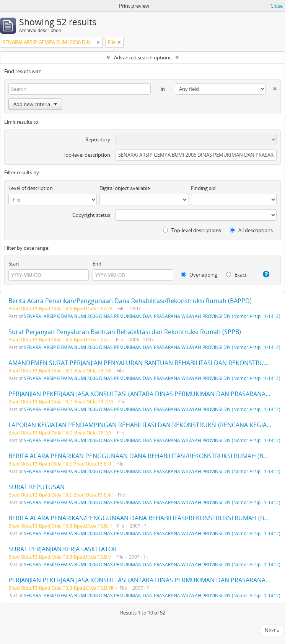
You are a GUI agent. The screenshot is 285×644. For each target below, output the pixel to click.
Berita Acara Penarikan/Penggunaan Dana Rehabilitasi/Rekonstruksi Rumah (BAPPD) (130, 301)
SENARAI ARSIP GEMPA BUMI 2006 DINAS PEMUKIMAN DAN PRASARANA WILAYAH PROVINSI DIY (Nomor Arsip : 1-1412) (152, 316)
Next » (272, 630)
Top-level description (86, 155)
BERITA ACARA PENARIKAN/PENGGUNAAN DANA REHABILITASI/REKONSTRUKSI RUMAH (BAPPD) (145, 518)
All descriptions (251, 230)
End (97, 264)
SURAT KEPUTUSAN (37, 487)
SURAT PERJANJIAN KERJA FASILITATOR (63, 549)
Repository (98, 139)
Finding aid (203, 188)
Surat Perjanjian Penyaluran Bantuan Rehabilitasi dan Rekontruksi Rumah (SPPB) (125, 332)
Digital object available (125, 188)
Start (14, 264)
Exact (236, 275)
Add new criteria (35, 104)
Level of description (31, 188)
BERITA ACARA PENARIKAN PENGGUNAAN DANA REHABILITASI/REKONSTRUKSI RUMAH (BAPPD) (145, 456)
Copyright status (91, 215)
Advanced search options (143, 57)
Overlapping (199, 275)
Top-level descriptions (192, 230)
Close (277, 6)
